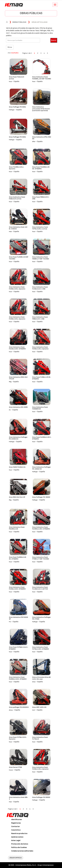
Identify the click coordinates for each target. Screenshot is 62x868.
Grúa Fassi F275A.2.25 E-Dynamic (18, 738)
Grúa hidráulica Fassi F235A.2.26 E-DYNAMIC (17, 588)
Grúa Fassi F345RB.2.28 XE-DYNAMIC (41, 168)
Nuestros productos (19, 833)
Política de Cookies (19, 847)
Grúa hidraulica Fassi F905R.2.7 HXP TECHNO (41, 258)
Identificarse (17, 820)
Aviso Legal (16, 840)
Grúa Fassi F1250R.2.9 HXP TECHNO (19, 258)
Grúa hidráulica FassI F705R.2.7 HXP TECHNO (41, 558)
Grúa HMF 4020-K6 (39, 707)
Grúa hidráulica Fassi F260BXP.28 (40, 408)
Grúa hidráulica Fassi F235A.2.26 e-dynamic (17, 288)
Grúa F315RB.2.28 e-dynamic (17, 168)
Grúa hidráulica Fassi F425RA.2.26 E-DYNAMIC (41, 528)
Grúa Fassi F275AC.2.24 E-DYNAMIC (19, 648)
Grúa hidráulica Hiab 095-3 (18, 798)
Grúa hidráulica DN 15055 (18, 407)
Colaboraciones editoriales (22, 851)
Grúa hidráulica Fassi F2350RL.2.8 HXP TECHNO (42, 78)
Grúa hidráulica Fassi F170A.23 (40, 738)
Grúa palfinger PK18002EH (19, 707)
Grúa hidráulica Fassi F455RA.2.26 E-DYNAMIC (18, 678)
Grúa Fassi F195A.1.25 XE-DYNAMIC (42, 378)
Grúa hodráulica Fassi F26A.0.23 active (17, 198)
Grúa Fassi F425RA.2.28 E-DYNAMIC (42, 438)
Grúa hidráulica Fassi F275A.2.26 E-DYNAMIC (41, 648)
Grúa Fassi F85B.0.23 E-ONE (41, 198)
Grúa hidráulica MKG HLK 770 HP (18, 378)
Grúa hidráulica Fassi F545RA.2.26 (17, 528)
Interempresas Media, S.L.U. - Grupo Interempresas (34, 865)
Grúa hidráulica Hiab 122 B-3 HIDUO (18, 228)
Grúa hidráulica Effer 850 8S (42, 138)
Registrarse (16, 823)
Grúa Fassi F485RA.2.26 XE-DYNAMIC (18, 558)
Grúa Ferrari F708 (15, 767)
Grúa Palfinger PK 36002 (41, 497)
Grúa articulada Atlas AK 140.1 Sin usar (41, 678)
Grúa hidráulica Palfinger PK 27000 (41, 618)
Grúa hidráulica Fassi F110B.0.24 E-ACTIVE (40, 588)
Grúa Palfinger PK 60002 (41, 797)
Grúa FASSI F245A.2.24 (17, 467)
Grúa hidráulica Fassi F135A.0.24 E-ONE (40, 288)
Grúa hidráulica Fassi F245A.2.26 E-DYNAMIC (17, 348)
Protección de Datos (20, 844)
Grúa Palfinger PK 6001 (17, 107)
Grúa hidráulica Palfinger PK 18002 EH (41, 468)
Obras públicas (31, 13)
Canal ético (16, 830)
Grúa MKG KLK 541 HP (17, 497)
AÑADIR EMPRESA (16, 858)
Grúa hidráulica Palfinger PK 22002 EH (18, 438)
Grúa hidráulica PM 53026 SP (18, 618)
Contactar (16, 827)
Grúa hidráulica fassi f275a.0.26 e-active (40, 228)
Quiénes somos (17, 837)
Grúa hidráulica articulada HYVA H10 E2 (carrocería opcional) (41, 109)
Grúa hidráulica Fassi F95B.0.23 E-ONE (40, 318)
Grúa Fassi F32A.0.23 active (17, 78)
